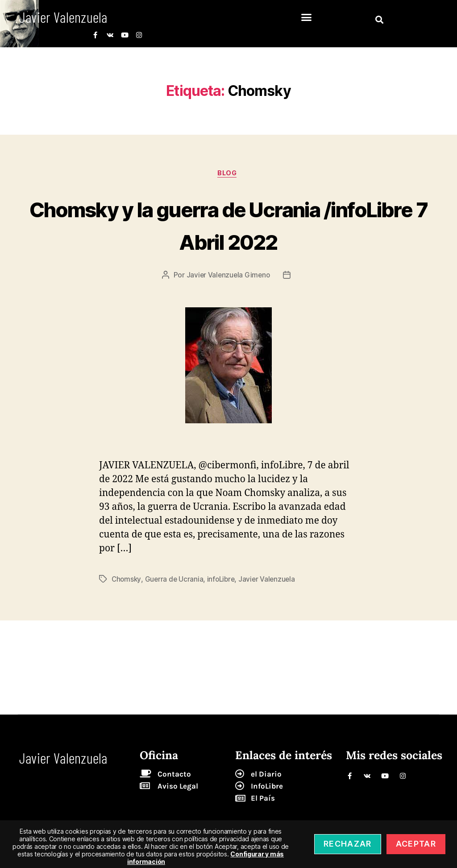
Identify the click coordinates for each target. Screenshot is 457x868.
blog (228, 174)
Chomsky (127, 580)
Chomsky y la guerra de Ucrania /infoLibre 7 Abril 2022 (228, 225)
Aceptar (416, 844)
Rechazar (348, 844)
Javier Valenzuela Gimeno (228, 277)
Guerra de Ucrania (175, 580)
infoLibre (223, 580)
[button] (306, 17)
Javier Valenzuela (271, 580)
